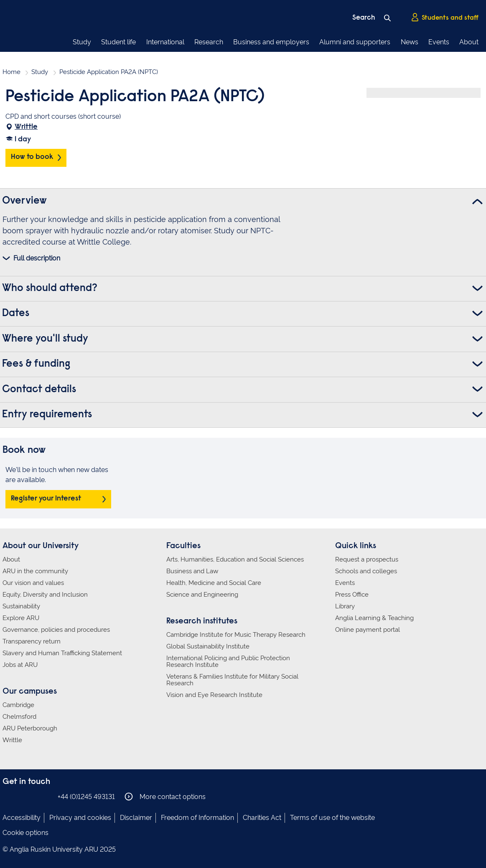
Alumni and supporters (355, 42)
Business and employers (271, 42)
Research (209, 42)
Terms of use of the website (332, 818)
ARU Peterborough (30, 728)
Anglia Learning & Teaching (374, 618)
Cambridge (18, 705)
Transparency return (32, 641)
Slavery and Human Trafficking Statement (62, 653)
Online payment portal (368, 630)
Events (439, 42)
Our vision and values (33, 583)
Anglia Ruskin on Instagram (20, 796)
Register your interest (46, 499)
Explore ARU (21, 618)
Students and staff (445, 17)
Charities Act (262, 818)
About (469, 42)
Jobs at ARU (20, 665)
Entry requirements (47, 415)
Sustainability (21, 606)
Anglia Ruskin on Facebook (8, 796)
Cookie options (25, 833)
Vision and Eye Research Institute (214, 695)
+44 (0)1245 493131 (86, 797)
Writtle (26, 127)
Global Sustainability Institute (208, 646)
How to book (32, 157)
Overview (24, 201)
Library (345, 606)
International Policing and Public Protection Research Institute (228, 661)
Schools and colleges (366, 571)
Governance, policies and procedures (56, 630)
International (165, 42)
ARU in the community (35, 571)
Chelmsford (19, 717)
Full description (37, 258)
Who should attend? (50, 288)
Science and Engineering (202, 595)
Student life (118, 42)
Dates (16, 314)
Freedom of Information (197, 818)
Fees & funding (36, 364)
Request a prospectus (367, 559)
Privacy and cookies (80, 818)
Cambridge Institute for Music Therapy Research (236, 635)
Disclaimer (136, 818)
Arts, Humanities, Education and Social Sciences (235, 559)
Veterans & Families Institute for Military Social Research (232, 680)
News (410, 42)
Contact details (39, 390)
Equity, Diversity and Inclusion (45, 595)
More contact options (165, 797)
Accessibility (22, 818)
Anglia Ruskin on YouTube (46, 796)
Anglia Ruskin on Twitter (33, 796)
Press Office (352, 595)
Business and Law (192, 571)
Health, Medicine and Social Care (214, 583)
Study (82, 42)
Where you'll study (45, 339)
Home (11, 72)
